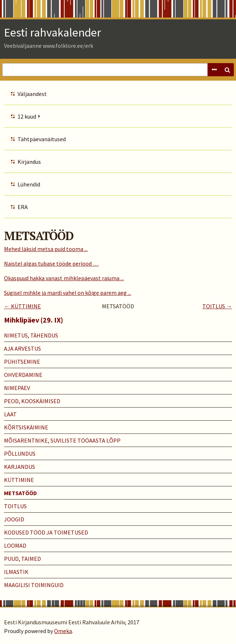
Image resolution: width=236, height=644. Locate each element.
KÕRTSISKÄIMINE (26, 427)
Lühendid (29, 184)
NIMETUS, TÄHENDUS (31, 335)
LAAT (10, 414)
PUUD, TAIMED (22, 559)
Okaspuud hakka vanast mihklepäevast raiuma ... (64, 278)
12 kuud (27, 116)
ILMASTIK (16, 572)
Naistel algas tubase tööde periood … (51, 263)
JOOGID (14, 519)
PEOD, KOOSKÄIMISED (32, 401)
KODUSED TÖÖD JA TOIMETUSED (46, 532)
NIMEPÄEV (17, 388)
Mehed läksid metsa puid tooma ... (46, 249)
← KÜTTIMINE (22, 306)
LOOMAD (15, 545)
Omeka (63, 631)
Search (227, 70)
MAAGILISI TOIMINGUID (34, 585)
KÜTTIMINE (19, 480)
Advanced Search (214, 70)
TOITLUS (15, 506)
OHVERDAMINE (23, 375)
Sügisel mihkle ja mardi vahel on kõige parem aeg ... (68, 293)
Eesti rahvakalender (53, 32)
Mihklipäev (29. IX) (34, 320)
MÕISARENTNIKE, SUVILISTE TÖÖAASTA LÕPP (62, 440)
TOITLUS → (217, 306)
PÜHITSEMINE (22, 362)
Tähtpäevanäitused (42, 139)
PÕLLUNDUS (20, 454)
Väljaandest (32, 94)
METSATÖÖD (20, 493)
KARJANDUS (20, 467)
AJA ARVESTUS (22, 348)
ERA (23, 207)
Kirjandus (29, 162)
